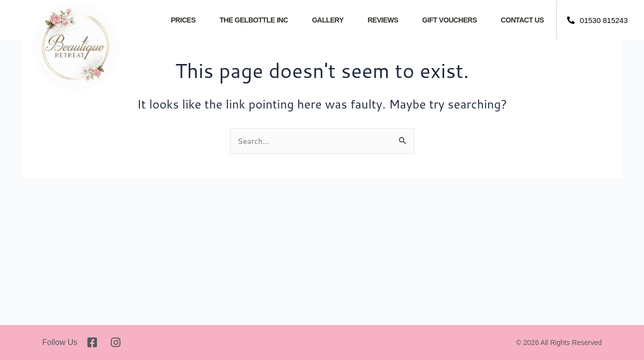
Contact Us (522, 20)
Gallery (327, 20)
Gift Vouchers (449, 20)
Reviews (383, 20)
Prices (183, 20)
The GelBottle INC (254, 20)
